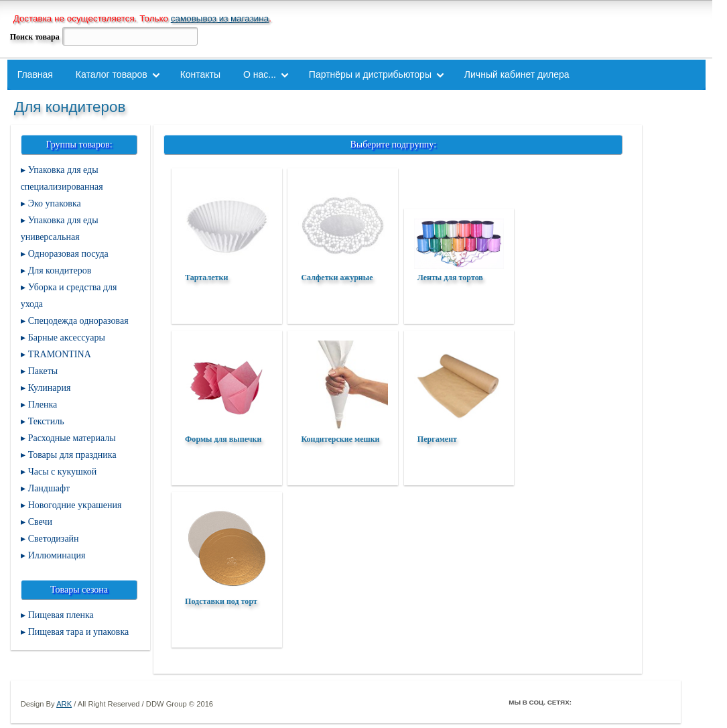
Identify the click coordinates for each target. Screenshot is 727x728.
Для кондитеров (60, 270)
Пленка (43, 405)
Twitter (604, 702)
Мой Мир (660, 702)
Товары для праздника (72, 455)
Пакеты (43, 371)
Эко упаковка (55, 203)
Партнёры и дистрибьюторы (370, 74)
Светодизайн (54, 539)
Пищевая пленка (61, 615)
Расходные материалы (72, 438)
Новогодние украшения (75, 505)
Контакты (200, 74)
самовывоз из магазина (220, 18)
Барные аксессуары (67, 338)
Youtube (641, 702)
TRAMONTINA (60, 354)
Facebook (585, 702)
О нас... (260, 74)
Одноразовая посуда (68, 254)
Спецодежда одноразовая (78, 321)
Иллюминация (57, 555)
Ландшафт (49, 488)
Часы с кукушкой (63, 472)
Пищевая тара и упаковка (79, 632)
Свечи (40, 522)
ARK (64, 704)
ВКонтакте (622, 702)
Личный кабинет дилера (517, 74)
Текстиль (46, 421)
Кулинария (50, 388)
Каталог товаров (112, 74)
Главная (35, 74)
